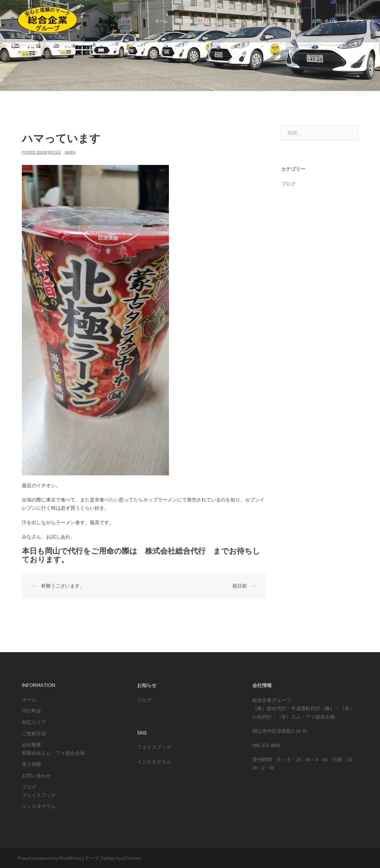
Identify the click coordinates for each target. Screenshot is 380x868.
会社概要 (270, 21)
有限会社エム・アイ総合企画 (53, 753)
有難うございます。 (63, 586)
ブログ (352, 21)
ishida (70, 152)
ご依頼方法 (242, 21)
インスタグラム (39, 806)
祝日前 (240, 586)
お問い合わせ (325, 21)
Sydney (108, 858)
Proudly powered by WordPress (49, 858)
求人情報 (295, 21)
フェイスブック (39, 795)
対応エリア (212, 21)
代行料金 (185, 21)
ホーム (161, 21)
